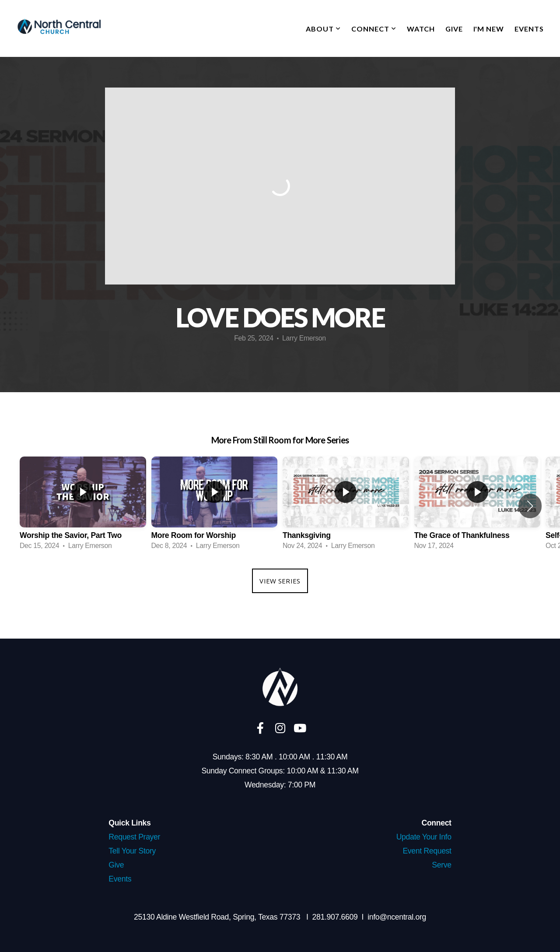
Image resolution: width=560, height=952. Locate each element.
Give (454, 29)
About (323, 29)
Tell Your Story (132, 851)
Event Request (427, 851)
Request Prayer (134, 837)
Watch (421, 29)
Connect (374, 29)
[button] (530, 506)
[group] (83, 506)
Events (529, 29)
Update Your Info (424, 837)
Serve (441, 865)
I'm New (489, 29)
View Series (280, 581)
